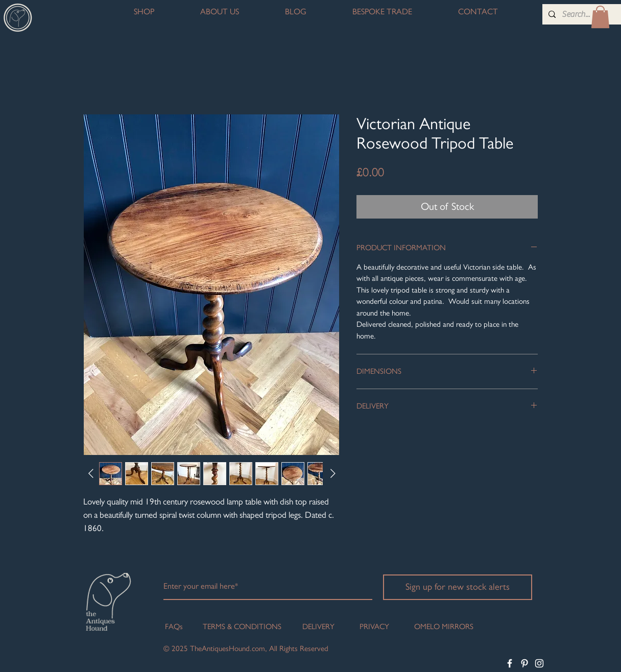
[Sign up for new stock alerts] (458, 587)
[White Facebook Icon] (510, 663)
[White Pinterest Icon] (524, 663)
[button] (600, 17)
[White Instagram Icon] (539, 663)
